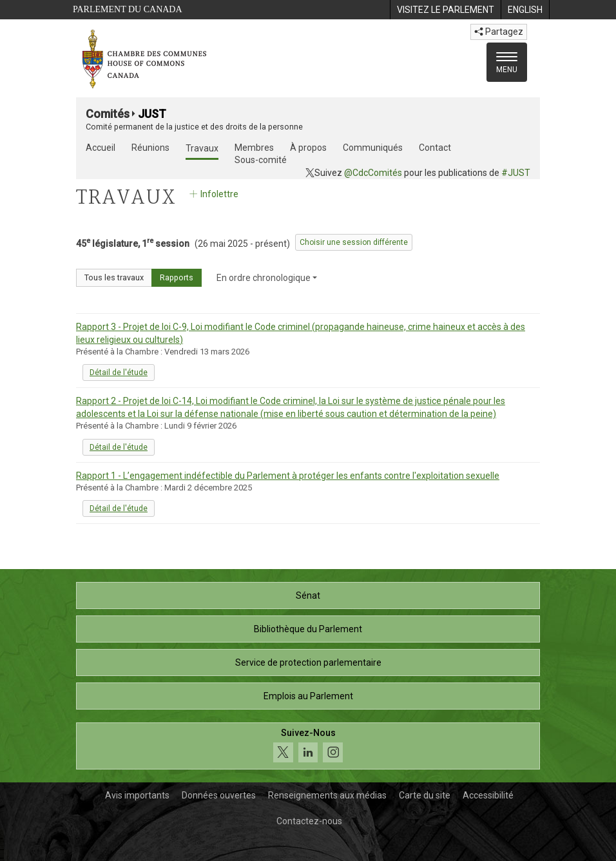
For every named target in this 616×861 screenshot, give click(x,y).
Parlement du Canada (128, 9)
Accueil (101, 148)
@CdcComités (373, 173)
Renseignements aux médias (327, 795)
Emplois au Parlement (308, 696)
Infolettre (213, 194)
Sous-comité (261, 160)
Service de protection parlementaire (308, 663)
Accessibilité (488, 795)
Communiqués (373, 148)
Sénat (308, 595)
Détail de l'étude (119, 372)
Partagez (499, 32)
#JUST (516, 173)
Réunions (150, 148)
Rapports (177, 277)
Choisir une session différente (354, 242)
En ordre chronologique (267, 278)
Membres (254, 148)
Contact (435, 148)
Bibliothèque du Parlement (308, 629)
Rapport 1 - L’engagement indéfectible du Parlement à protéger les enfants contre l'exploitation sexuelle (288, 476)
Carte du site (425, 795)
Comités (108, 114)
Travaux (202, 148)
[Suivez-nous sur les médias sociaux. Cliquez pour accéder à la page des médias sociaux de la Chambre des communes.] (308, 746)
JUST (152, 114)
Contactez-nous (309, 821)
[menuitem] (445, 10)
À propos (308, 148)
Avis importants (137, 795)
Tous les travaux (114, 277)
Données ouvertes (219, 795)
